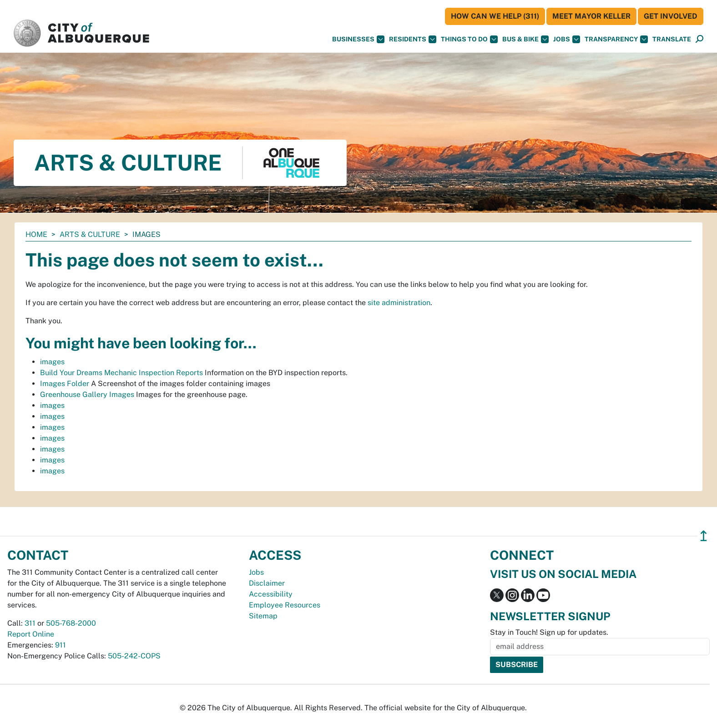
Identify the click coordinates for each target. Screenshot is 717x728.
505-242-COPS (134, 656)
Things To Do (469, 39)
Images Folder (65, 384)
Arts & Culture (90, 234)
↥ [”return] (704, 536)
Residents (413, 39)
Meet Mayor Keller (591, 16)
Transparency (616, 39)
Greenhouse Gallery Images (87, 394)
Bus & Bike (525, 39)
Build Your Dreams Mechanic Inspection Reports (121, 373)
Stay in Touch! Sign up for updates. (549, 632)
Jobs (567, 39)
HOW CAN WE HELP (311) (495, 16)
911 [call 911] (61, 645)
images (52, 362)
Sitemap (263, 616)
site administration (399, 303)
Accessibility (271, 594)
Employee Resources (285, 605)
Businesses (358, 39)
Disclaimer (267, 583)
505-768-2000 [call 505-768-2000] (71, 623)
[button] (672, 39)
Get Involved (671, 16)
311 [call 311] (30, 623)
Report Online (31, 634)
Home (36, 234)
